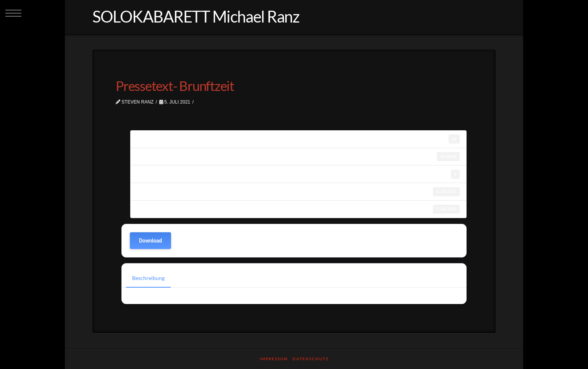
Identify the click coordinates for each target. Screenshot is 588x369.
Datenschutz (311, 359)
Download (150, 241)
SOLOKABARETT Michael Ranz (196, 16)
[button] (13, 13)
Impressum (274, 359)
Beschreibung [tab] (148, 278)
